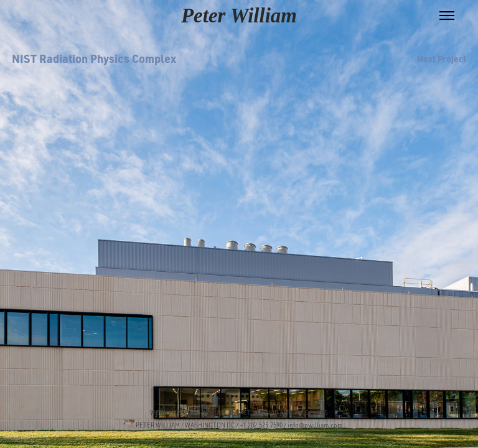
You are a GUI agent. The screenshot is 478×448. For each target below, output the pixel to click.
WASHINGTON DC (210, 425)
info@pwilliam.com (315, 425)
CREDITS (295, 413)
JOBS (321, 413)
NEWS (210, 413)
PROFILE (184, 413)
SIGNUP (267, 413)
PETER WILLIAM (158, 425)
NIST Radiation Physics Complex (94, 58)
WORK (159, 413)
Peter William (239, 16)
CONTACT (237, 413)
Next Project (442, 58)
